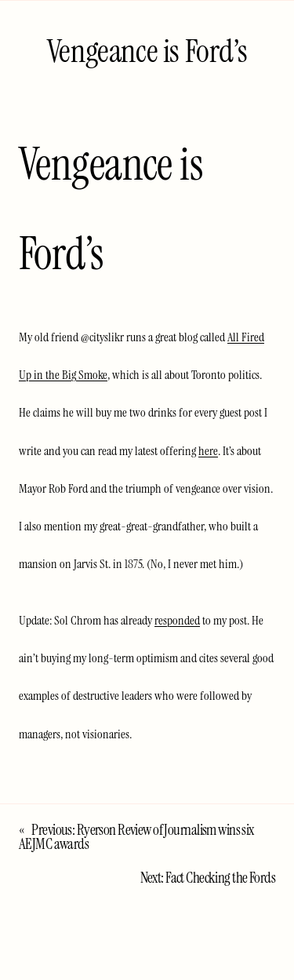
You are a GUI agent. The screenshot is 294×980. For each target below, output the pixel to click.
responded (177, 620)
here (208, 451)
